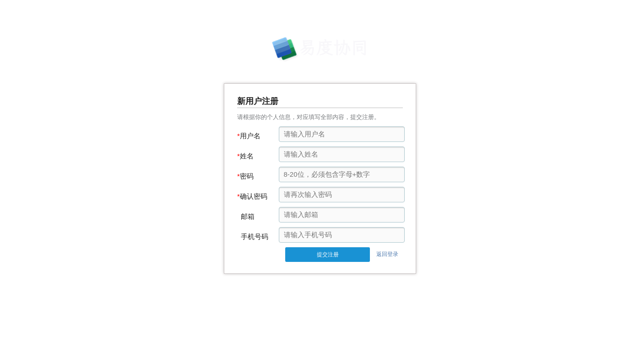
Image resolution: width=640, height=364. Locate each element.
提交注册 (328, 255)
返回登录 (387, 254)
